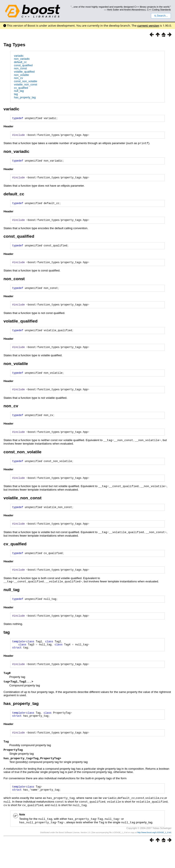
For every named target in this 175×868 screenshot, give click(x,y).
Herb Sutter (113, 10)
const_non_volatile (26, 81)
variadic (19, 56)
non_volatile (21, 75)
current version (148, 26)
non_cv (18, 78)
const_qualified (23, 65)
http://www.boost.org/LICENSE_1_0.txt (154, 854)
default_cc (20, 62)
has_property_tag (25, 97)
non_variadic (22, 59)
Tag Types (14, 45)
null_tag (19, 91)
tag (16, 94)
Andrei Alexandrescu (135, 10)
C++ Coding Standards (159, 10)
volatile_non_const (26, 84)
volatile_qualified (24, 72)
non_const (20, 68)
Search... (161, 16)
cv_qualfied (21, 88)
